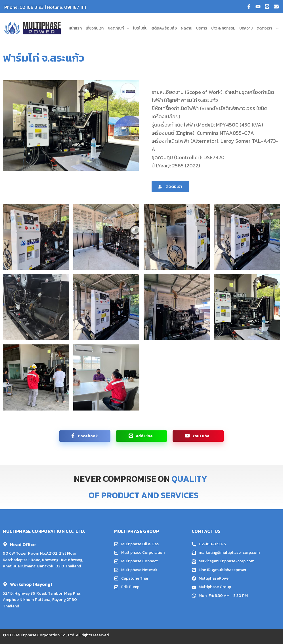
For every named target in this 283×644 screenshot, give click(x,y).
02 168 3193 (32, 7)
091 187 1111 (75, 7)
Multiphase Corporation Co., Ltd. (46, 635)
